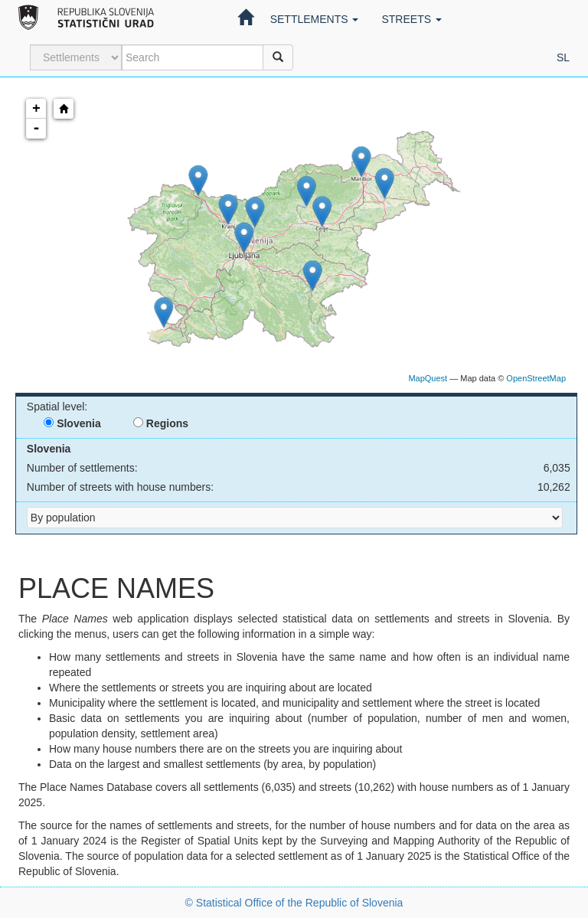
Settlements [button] (315, 19)
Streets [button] (411, 19)
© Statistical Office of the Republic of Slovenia (294, 903)
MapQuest (428, 378)
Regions (161, 423)
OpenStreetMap (536, 378)
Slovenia (72, 423)
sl (563, 57)
